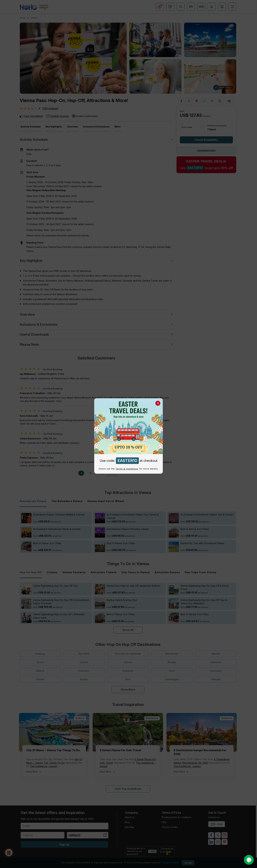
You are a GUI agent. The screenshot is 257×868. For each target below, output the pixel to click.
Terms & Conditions (127, 469)
